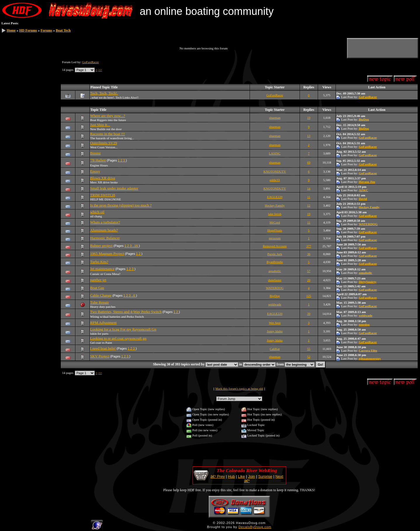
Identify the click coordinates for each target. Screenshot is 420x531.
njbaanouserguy (370, 358)
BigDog (364, 119)
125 (309, 296)
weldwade (275, 304)
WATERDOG (368, 224)
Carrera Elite (368, 350)
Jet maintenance (102, 269)
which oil (97, 212)
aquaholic (275, 271)
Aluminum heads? (104, 230)
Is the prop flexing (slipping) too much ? (121, 205)
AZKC (363, 190)
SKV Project (100, 356)
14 (309, 188)
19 (309, 118)
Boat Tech (63, 30)
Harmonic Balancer (105, 238)
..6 (134, 295)
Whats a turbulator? (105, 222)
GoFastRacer (90, 62)
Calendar (12, 87)
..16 (135, 246)
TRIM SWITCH (103, 195)
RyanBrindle (275, 262)
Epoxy (95, 171)
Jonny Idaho (275, 331)
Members (12, 80)
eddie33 (275, 180)
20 (309, 280)
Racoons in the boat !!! (107, 134)
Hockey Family (275, 205)
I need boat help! (103, 348)
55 (309, 349)
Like (241, 476)
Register (12, 67)
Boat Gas (97, 288)
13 (309, 136)
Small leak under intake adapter (114, 188)
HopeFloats (275, 230)
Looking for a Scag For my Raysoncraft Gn (123, 329)
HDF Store (13, 100)
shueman (275, 118)
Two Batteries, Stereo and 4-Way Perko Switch (126, 312)
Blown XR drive (103, 178)
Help (9, 107)
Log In (11, 60)
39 (309, 314)
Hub (231, 476)
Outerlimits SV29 (103, 143)
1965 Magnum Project (107, 254)
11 (309, 197)
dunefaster (275, 280)
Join (252, 476)
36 (309, 254)
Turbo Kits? (99, 262)
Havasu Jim (367, 182)
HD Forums (28, 30)
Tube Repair (99, 302)
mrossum (275, 238)
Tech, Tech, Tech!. (104, 93)
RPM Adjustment (103, 323)
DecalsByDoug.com (255, 527)
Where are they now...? (108, 116)
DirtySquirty (368, 282)
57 (309, 271)
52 (309, 357)
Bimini (95, 153)
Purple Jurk (275, 254)
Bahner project (101, 246)
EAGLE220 (275, 197)
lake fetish (275, 214)
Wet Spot (275, 323)
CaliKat (275, 349)
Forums (46, 30)
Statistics (12, 94)
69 (309, 162)
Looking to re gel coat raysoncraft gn (118, 338)
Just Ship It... (100, 125)
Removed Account (275, 246)
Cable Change (101, 295)
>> (100, 70)
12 (309, 205)
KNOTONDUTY (275, 171)
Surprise (265, 476)
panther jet (98, 280)
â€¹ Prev (218, 476)
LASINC (275, 153)
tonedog (364, 324)
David (363, 199)
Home (11, 30)
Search (11, 73)
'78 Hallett (98, 160)
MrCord (275, 222)
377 (309, 246)
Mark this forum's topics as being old (239, 389)
